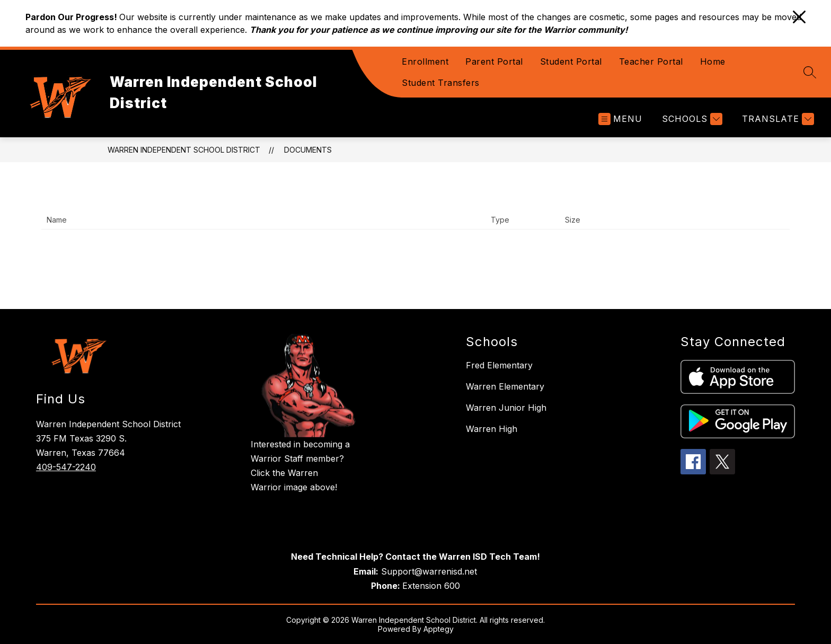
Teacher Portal (651, 61)
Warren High (492, 429)
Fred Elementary (499, 365)
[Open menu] (620, 119)
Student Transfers (441, 83)
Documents (308, 150)
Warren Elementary (505, 386)
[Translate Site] (777, 119)
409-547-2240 (66, 467)
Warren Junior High (506, 408)
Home (713, 61)
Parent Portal (494, 61)
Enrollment (425, 61)
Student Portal (571, 61)
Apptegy (439, 629)
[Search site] (810, 72)
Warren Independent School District (184, 150)
